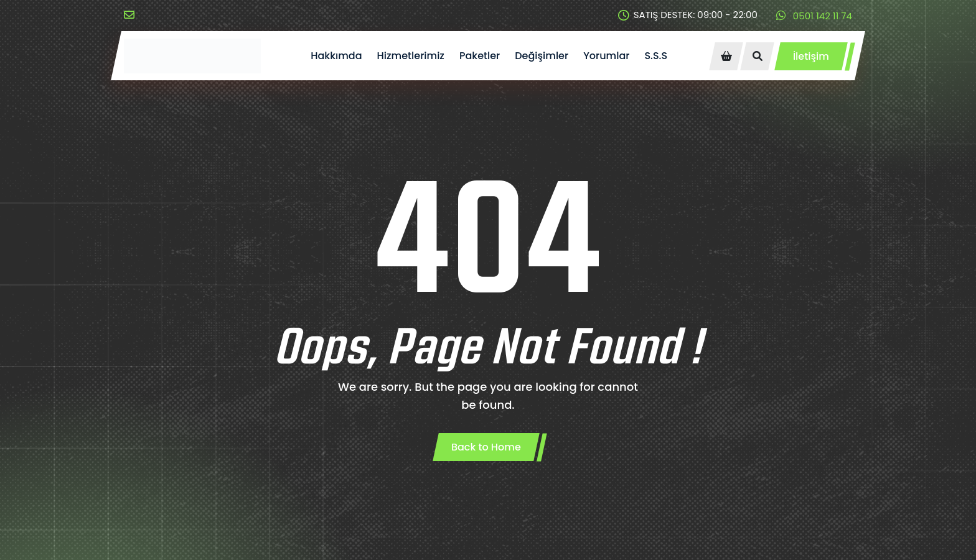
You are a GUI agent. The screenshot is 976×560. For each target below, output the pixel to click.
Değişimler (542, 56)
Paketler (480, 56)
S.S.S (656, 56)
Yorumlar (606, 56)
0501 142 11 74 (814, 16)
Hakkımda (336, 56)
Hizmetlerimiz (411, 56)
